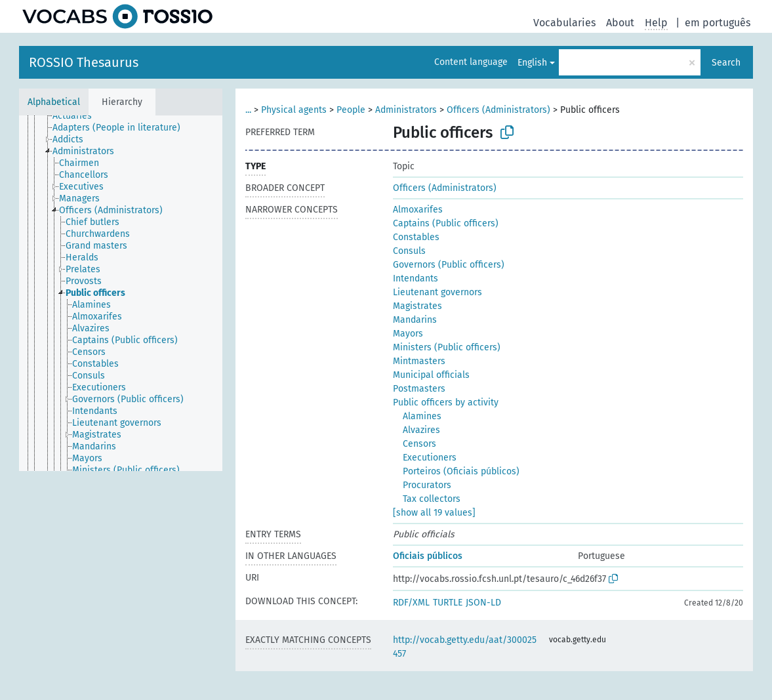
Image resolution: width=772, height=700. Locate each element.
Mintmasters (419, 361)
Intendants (416, 278)
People (351, 110)
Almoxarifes (418, 210)
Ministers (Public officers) (447, 347)
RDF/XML (411, 603)
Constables (416, 237)
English (532, 63)
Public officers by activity (446, 402)
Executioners (430, 458)
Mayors (408, 334)
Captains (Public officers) (446, 223)
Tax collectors (432, 499)
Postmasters (419, 389)
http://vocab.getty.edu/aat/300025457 (465, 647)
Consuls (409, 251)
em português (718, 23)
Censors (419, 444)
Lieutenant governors (437, 292)
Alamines (422, 416)
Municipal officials (431, 375)
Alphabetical (54, 102)
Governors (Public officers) (449, 265)
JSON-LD (483, 603)
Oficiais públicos (428, 556)
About (620, 23)
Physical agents (294, 110)
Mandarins (415, 320)
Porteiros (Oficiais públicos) (461, 471)
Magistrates (417, 306)
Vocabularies (564, 23)
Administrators (406, 110)
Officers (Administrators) (498, 110)
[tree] (121, 293)
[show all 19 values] (434, 513)
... (248, 110)
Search (726, 63)
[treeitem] (84, 121)
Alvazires (421, 430)
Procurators (427, 485)
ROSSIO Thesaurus (84, 62)
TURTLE (448, 603)
